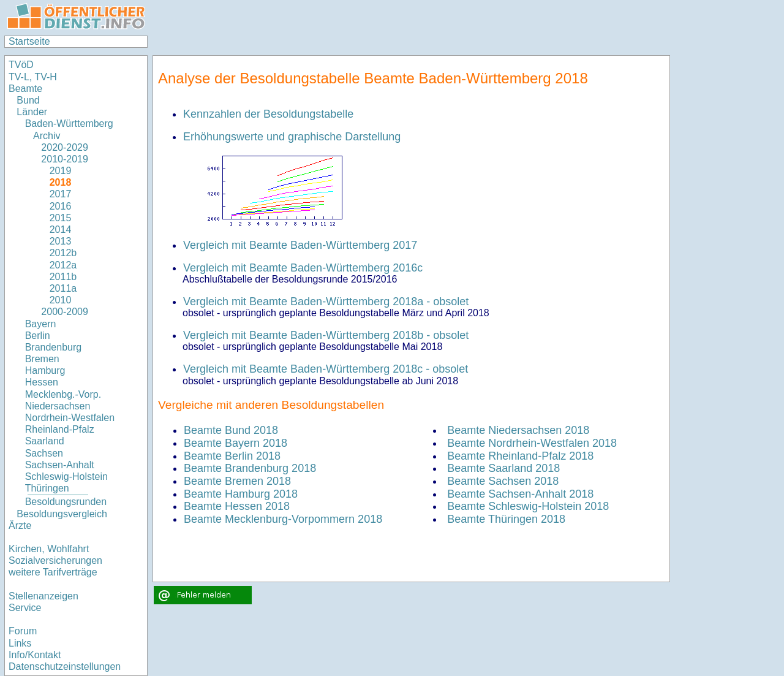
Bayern (41, 324)
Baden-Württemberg (69, 123)
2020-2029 (65, 147)
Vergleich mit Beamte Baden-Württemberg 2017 (300, 245)
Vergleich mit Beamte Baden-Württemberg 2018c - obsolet (326, 369)
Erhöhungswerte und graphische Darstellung (292, 137)
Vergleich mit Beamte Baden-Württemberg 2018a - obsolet (326, 302)
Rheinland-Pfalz (60, 429)
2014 (61, 230)
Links (20, 643)
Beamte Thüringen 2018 (506, 519)
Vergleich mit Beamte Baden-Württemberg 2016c (303, 268)
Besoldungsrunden (66, 502)
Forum (23, 631)
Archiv (47, 136)
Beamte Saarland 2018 (503, 468)
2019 (61, 171)
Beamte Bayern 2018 (236, 443)
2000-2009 (65, 312)
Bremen (42, 359)
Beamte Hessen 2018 (237, 506)
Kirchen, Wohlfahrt (49, 549)
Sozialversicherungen (55, 560)
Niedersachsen (58, 406)
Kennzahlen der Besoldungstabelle (268, 114)
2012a (63, 265)
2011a (63, 288)
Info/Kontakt (35, 655)
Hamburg (45, 370)
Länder (32, 112)
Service (25, 608)
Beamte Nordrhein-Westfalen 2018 (532, 443)
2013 (61, 241)
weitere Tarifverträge (53, 572)
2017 (61, 194)
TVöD (21, 65)
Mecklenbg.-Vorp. (63, 394)
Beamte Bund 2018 (231, 430)
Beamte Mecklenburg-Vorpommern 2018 (283, 519)
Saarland (45, 441)
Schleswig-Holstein (66, 477)
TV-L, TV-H (33, 77)
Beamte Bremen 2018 (237, 481)
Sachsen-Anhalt (60, 465)
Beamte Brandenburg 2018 (250, 468)
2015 (61, 218)
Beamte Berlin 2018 (232, 456)
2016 (61, 206)
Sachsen (44, 453)
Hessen (42, 382)
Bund (28, 100)
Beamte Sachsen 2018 (503, 481)
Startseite (29, 41)
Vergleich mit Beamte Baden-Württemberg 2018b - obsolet (326, 335)
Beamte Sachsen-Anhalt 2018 (520, 494)
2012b (63, 253)
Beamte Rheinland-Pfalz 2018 (520, 456)
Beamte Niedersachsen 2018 (518, 430)
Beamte (25, 89)
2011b (63, 277)
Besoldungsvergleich (62, 514)
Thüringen (47, 488)
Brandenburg (54, 347)
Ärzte (20, 526)
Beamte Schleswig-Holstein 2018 (528, 506)
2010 (61, 300)
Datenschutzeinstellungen (65, 667)
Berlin (38, 336)
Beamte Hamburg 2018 (241, 494)
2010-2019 (65, 159)
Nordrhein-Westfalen (70, 418)
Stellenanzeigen (43, 596)
